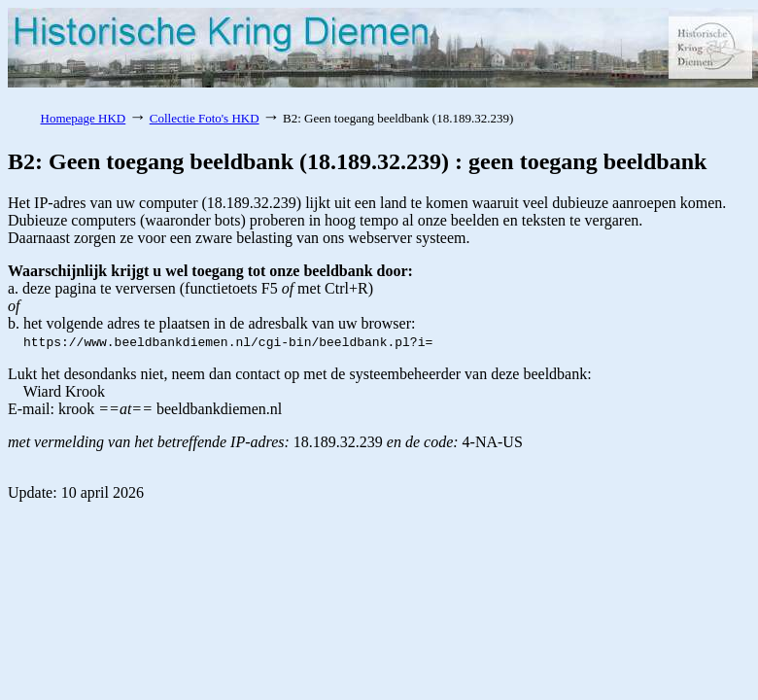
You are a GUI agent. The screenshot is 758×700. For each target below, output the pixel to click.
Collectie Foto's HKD (205, 118)
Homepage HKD (84, 118)
